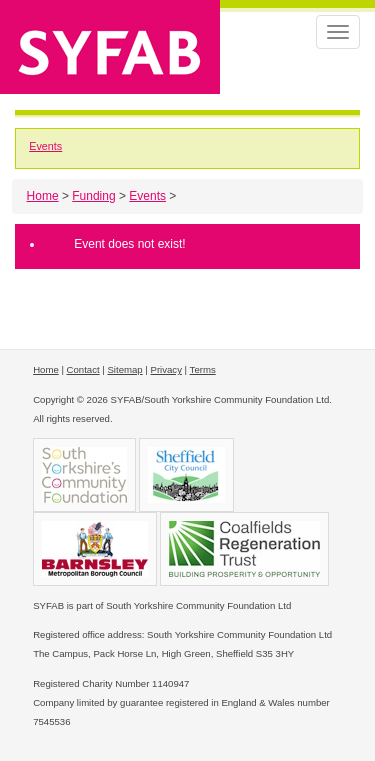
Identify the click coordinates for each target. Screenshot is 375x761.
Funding (93, 196)
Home (43, 196)
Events (45, 146)
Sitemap (124, 369)
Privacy (166, 369)
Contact (83, 369)
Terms (203, 369)
